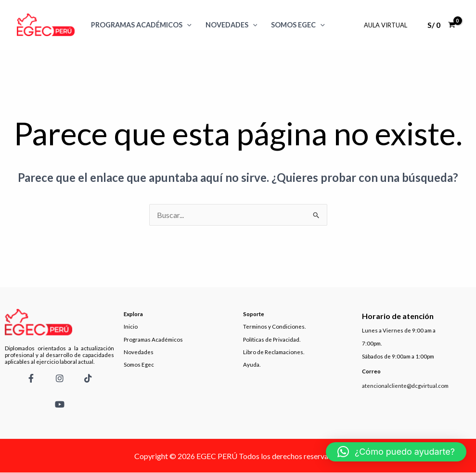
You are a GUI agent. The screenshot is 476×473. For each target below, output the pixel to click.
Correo (371, 371)
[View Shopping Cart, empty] (441, 25)
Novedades (232, 25)
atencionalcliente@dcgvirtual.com (405, 386)
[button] (396, 452)
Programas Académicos (141, 25)
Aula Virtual (386, 25)
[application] (187, 25)
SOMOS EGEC (298, 25)
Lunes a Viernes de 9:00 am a (399, 330)
